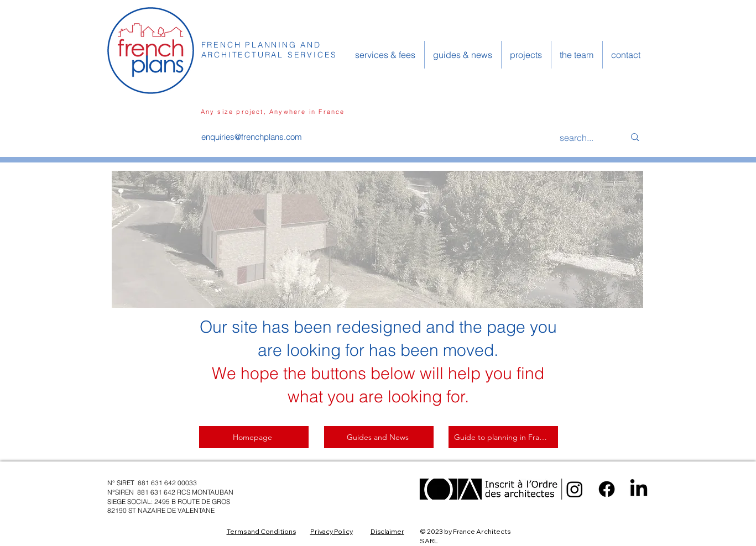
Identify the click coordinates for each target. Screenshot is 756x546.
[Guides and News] (379, 437)
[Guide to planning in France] (503, 437)
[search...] (584, 138)
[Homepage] (254, 437)
